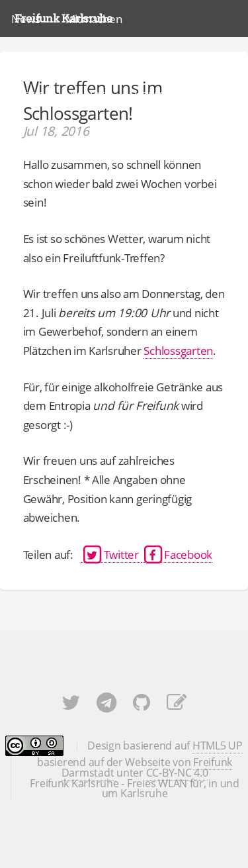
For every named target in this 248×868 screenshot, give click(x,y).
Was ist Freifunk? (53, 56)
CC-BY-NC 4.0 (177, 773)
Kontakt (89, 93)
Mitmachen (94, 19)
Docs (185, 56)
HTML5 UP (218, 746)
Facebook (177, 555)
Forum (28, 93)
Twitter (111, 555)
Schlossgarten (178, 350)
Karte (134, 56)
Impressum (163, 93)
